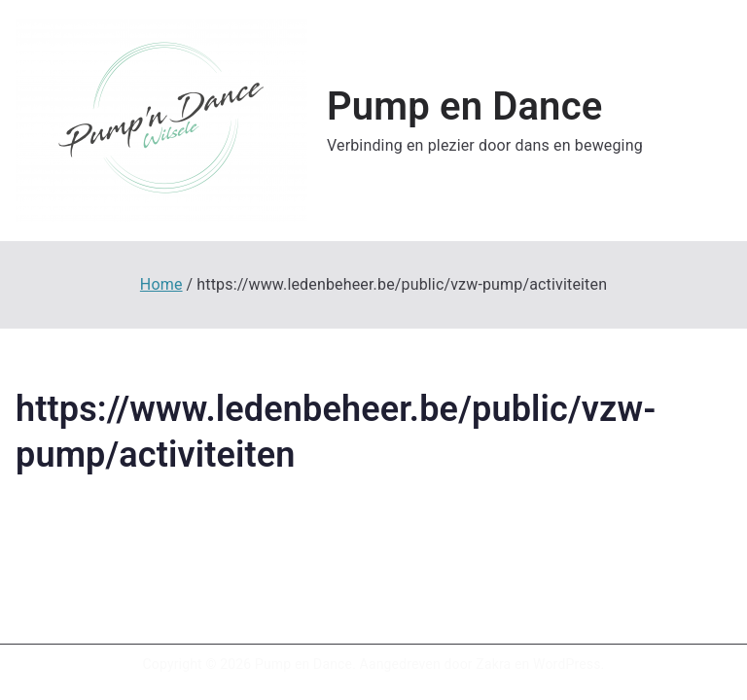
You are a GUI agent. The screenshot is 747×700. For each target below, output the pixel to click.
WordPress (567, 664)
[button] (161, 121)
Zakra (493, 664)
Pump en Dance (464, 106)
